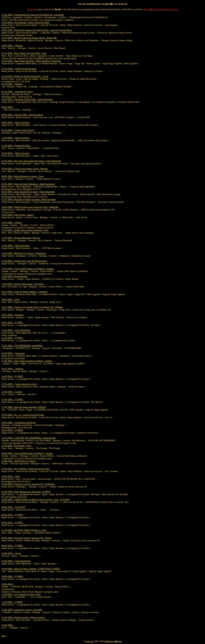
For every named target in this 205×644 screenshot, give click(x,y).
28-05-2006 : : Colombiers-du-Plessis (19, 423)
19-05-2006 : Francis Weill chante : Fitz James (23, 284)
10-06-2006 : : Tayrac (11, 553)
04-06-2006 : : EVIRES (12, 515)
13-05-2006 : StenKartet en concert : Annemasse (24, 253)
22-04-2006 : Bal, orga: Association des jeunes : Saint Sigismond (31, 161)
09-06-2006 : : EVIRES (12, 546)
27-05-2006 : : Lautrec (12, 392)
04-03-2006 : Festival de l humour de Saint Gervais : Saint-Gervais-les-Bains (37, 30)
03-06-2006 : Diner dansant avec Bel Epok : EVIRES (26, 492)
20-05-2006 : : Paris (11, 299)
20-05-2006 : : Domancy (13, 315)
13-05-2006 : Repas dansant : (15, 276)
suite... (4, 636)
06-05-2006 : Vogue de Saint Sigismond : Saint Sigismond (28, 184)
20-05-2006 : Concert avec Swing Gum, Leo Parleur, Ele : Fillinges (32, 307)
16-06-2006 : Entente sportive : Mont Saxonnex (23, 617)
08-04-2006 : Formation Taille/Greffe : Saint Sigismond (27, 99)
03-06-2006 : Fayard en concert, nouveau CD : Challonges (28, 484)
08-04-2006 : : (8, 107)
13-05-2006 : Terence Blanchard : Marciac (21, 238)
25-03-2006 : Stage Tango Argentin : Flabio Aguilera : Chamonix (31, 61)
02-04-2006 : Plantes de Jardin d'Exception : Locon (25, 76)
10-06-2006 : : (8, 584)
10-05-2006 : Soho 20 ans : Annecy (18, 215)
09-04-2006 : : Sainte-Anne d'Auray (18, 130)
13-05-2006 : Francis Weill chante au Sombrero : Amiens (28, 269)
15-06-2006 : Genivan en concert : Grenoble (22, 610)
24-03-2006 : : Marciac (12, 46)
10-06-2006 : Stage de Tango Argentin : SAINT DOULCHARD (31, 569)
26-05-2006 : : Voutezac (13, 369)
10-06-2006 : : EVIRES (12, 576)
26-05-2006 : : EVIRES (12, 376)
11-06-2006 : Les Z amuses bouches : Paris (21, 594)
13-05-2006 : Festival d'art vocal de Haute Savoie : (25, 261)
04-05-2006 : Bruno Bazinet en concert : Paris (23, 176)
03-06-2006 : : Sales (11, 476)
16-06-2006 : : (8, 625)
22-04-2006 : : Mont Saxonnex (16, 153)
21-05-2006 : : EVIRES (12, 338)
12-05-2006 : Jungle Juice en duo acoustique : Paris (25, 230)
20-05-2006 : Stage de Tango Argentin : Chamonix (25, 292)
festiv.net (89, 641)
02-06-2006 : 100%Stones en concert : (19, 461)
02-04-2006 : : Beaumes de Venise (17, 92)
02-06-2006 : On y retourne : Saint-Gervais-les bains (26, 469)
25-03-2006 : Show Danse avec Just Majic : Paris (24, 53)
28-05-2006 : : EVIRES (12, 430)
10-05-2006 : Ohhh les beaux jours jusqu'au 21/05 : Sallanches (30, 207)
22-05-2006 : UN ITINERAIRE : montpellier (22, 346)
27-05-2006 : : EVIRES (12, 399)
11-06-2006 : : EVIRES (12, 602)
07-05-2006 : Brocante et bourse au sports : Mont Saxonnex (29, 199)
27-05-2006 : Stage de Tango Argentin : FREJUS (24, 407)
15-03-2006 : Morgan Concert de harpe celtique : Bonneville (29, 38)
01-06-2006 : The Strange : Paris (16, 446)
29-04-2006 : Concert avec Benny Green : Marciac (25, 169)
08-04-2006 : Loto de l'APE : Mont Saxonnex (22, 115)
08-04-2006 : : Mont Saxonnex (16, 122)
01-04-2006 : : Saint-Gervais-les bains (19, 69)
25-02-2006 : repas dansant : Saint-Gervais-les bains (25, 22)
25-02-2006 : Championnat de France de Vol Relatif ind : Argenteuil (33, 15)
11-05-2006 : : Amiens (12, 222)
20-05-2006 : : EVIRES (12, 322)
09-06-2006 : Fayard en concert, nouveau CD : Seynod (27, 538)
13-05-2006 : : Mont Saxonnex (16, 246)
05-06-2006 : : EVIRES (12, 523)
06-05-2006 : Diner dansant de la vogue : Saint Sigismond (28, 192)
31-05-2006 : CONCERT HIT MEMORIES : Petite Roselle (29, 438)
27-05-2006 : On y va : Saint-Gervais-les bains (23, 415)
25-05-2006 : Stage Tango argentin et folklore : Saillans (27, 361)
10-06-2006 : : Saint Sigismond (16, 561)
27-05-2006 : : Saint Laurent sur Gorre (19, 384)
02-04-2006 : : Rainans (12, 84)
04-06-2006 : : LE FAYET (14, 507)
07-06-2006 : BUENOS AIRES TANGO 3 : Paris (24, 530)
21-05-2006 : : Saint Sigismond (16, 330)
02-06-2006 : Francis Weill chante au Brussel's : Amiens (27, 453)
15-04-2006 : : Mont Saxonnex (16, 138)
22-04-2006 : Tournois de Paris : (16, 146)
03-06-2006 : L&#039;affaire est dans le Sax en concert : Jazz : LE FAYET (36, 499)
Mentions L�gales (113, 641)
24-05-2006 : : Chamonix (13, 353)
